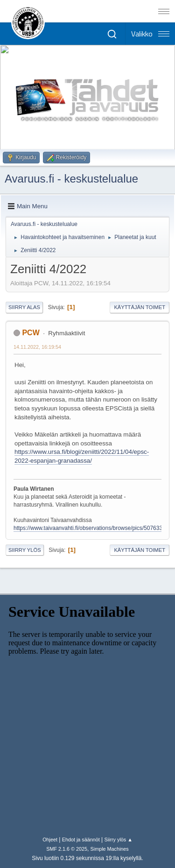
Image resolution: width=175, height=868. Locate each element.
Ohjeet (50, 840)
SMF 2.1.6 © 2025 (67, 849)
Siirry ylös (25, 550)
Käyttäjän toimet (140, 307)
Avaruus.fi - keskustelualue (71, 179)
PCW (31, 333)
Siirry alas (24, 307)
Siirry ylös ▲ (118, 840)
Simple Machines (110, 849)
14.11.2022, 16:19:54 (37, 347)
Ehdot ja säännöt (81, 840)
